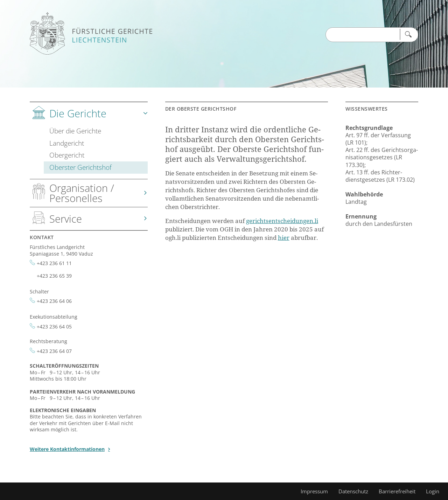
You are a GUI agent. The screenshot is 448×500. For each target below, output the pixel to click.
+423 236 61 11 (54, 263)
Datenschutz (353, 491)
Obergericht (67, 155)
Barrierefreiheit (397, 491)
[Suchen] (408, 34)
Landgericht (67, 143)
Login (433, 491)
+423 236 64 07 (54, 351)
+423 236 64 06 (54, 301)
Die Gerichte (78, 113)
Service (66, 219)
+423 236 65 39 (54, 276)
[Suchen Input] (363, 35)
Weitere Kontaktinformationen (67, 449)
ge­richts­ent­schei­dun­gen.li (282, 221)
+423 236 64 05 (54, 327)
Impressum (314, 491)
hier (284, 238)
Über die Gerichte (75, 131)
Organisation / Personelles (82, 193)
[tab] (89, 141)
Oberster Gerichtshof (80, 167)
